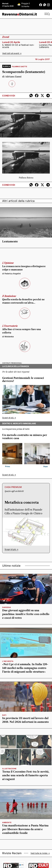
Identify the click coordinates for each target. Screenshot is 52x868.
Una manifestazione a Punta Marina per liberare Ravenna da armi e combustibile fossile (25, 829)
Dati (4, 715)
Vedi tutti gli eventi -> (12, 53)
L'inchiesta (8, 661)
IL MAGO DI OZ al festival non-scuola (18, 46)
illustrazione (9, 769)
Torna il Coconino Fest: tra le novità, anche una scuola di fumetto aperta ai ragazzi (26, 775)
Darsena (7, 607)
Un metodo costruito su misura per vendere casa (25, 437)
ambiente (7, 822)
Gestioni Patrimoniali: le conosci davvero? (23, 380)
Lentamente (10, 242)
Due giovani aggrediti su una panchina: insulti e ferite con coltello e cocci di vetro (26, 614)
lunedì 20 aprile (11, 42)
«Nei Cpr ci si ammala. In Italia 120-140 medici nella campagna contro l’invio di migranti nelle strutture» (25, 668)
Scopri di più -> (9, 418)
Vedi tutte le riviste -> (40, 853)
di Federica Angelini (11, 274)
